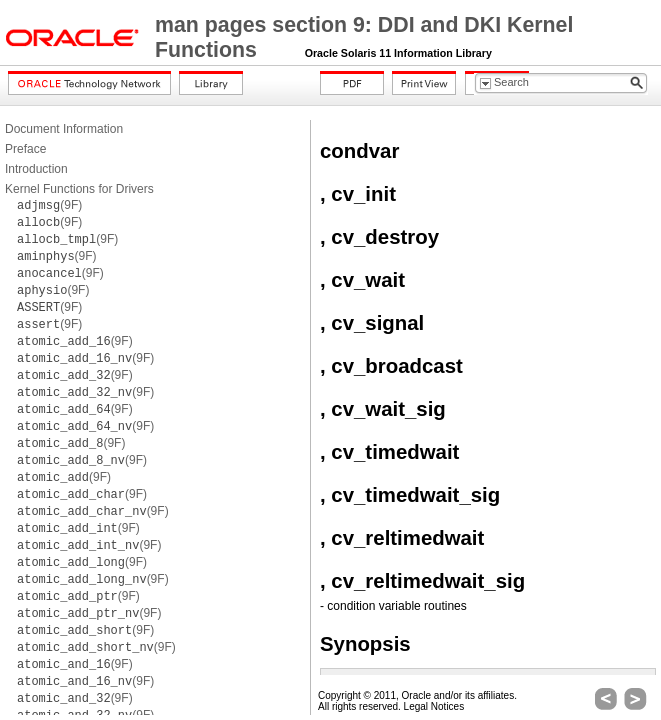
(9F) (49, 205)
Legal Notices (434, 706)
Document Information (64, 129)
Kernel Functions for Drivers (79, 189)
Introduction (36, 169)
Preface (25, 149)
